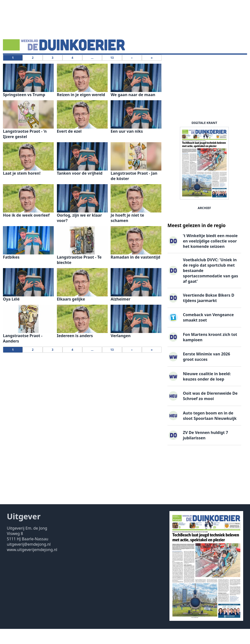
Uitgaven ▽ (125, 62)
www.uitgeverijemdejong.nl (32, 565)
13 (112, 73)
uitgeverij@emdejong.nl (29, 559)
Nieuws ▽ (15, 62)
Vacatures (62, 62)
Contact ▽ (150, 62)
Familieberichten (93, 62)
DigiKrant (38, 62)
